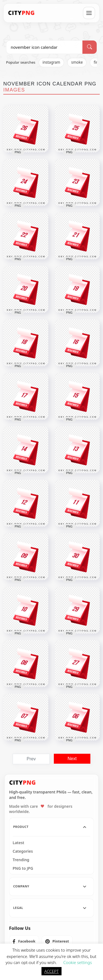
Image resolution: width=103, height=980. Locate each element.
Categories (23, 851)
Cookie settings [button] (77, 962)
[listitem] (24, 941)
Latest (18, 843)
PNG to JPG (23, 868)
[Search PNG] (44, 47)
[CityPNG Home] (21, 13)
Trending (21, 860)
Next (72, 759)
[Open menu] (89, 13)
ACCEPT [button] (51, 971)
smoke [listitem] (77, 62)
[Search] (90, 47)
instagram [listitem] (51, 62)
